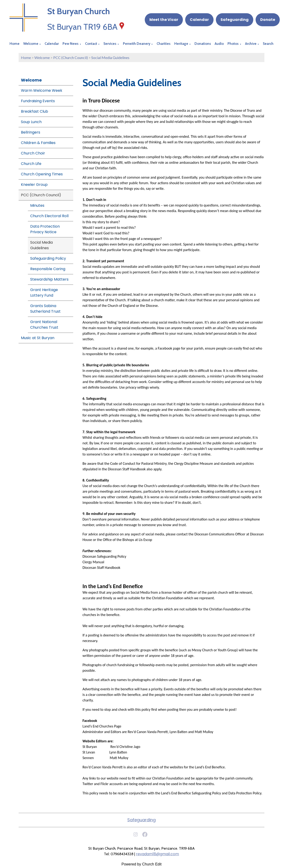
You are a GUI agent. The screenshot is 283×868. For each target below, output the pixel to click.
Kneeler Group (34, 185)
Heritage (181, 44)
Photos (233, 44)
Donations (203, 44)
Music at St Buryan (38, 338)
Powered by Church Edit (142, 864)
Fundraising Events (38, 101)
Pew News (71, 44)
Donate (268, 20)
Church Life (31, 164)
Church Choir (33, 153)
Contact (91, 44)
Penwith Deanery (137, 44)
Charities (164, 44)
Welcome (31, 44)
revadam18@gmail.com (157, 854)
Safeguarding (235, 20)
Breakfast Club (35, 111)
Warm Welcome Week (42, 90)
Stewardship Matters (49, 279)
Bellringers (31, 132)
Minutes (37, 205)
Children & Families (38, 143)
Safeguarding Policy (48, 258)
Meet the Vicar (164, 20)
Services (110, 44)
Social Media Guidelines (110, 57)
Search (268, 44)
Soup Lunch (31, 122)
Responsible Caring (48, 269)
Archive (251, 44)
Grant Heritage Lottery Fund (44, 293)
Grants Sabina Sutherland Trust (45, 309)
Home (15, 44)
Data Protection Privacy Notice (45, 229)
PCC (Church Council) (71, 57)
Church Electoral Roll (49, 216)
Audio (219, 44)
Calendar (199, 20)
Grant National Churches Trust (44, 325)
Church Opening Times (42, 174)
